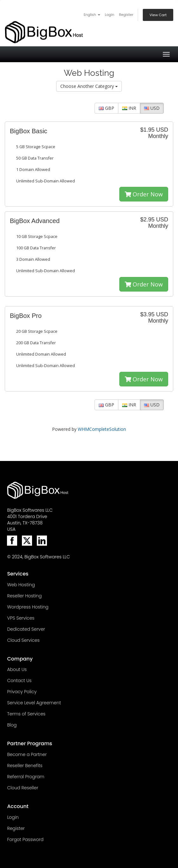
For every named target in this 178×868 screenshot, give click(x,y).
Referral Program (26, 777)
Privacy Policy (22, 692)
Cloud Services (23, 640)
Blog (12, 725)
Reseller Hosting (24, 596)
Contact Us (19, 681)
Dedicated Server (26, 629)
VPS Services (21, 618)
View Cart (158, 15)
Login (110, 15)
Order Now (144, 194)
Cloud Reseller (23, 788)
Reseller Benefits (25, 766)
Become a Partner (27, 754)
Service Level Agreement (34, 703)
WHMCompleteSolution (102, 429)
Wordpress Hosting (28, 607)
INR (129, 108)
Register (126, 15)
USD (152, 108)
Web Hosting (21, 585)
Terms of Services (26, 714)
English (92, 15)
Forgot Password (25, 839)
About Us (17, 669)
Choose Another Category (89, 86)
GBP (106, 108)
